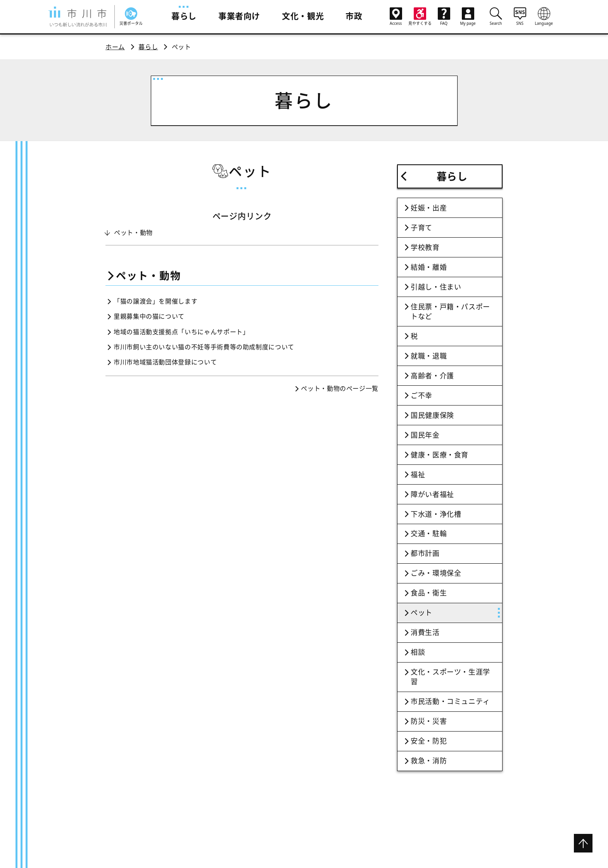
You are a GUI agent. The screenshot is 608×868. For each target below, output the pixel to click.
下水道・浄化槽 (436, 514)
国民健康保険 (432, 415)
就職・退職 (429, 356)
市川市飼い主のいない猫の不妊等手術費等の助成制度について (204, 347)
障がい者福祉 (432, 494)
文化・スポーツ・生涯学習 (450, 677)
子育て (421, 228)
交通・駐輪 (429, 533)
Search (496, 16)
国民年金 (425, 435)
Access (396, 17)
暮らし (184, 16)
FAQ (444, 17)
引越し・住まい (436, 287)
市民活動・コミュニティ (450, 701)
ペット (421, 613)
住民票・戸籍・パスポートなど (450, 311)
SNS (520, 16)
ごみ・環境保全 (436, 573)
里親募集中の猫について (149, 316)
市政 (354, 16)
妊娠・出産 (429, 208)
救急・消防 (429, 761)
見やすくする (420, 17)
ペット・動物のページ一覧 (340, 388)
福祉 (418, 475)
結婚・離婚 (429, 267)
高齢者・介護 (432, 376)
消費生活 (425, 632)
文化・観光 (303, 16)
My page (468, 17)
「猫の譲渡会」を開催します (155, 301)
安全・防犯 (429, 741)
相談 (418, 652)
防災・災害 (429, 721)
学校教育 (425, 247)
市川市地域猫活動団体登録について (165, 362)
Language (544, 16)
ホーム (115, 47)
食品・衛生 (429, 593)
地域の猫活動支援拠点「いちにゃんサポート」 (181, 332)
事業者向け (239, 16)
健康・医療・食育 (440, 455)
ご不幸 (421, 395)
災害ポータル (131, 17)
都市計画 (425, 553)
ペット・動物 (133, 233)
